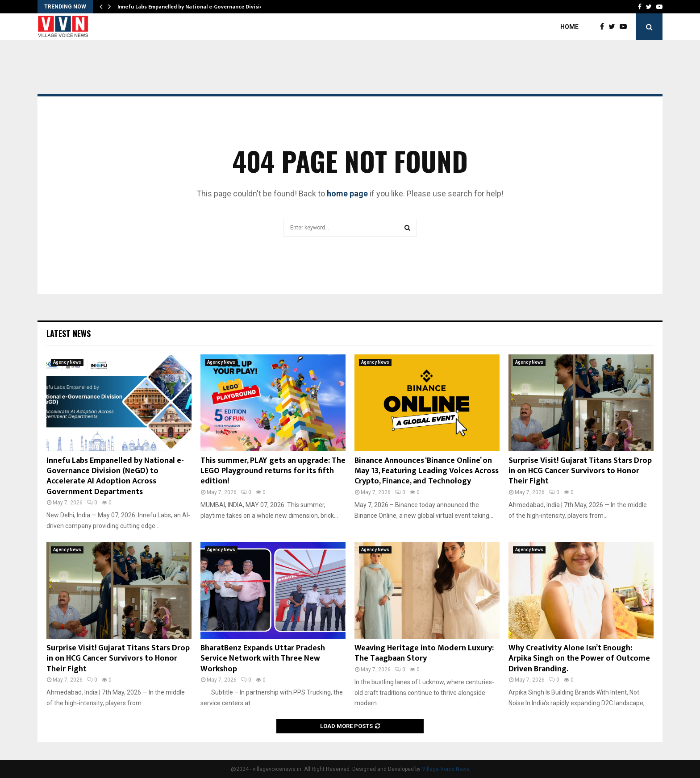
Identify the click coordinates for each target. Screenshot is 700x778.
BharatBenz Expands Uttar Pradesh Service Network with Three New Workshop (263, 659)
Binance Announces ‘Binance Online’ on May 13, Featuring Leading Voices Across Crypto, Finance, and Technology (427, 471)
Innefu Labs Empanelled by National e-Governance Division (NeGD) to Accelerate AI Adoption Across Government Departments (115, 476)
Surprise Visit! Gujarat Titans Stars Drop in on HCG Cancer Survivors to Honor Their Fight (580, 471)
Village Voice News (446, 769)
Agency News (67, 362)
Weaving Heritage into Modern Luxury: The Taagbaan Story (424, 653)
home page (347, 193)
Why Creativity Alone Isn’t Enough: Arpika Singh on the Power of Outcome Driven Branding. (579, 659)
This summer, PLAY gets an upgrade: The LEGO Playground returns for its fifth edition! (273, 471)
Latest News (69, 333)
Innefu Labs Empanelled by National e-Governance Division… (194, 7)
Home (569, 27)
